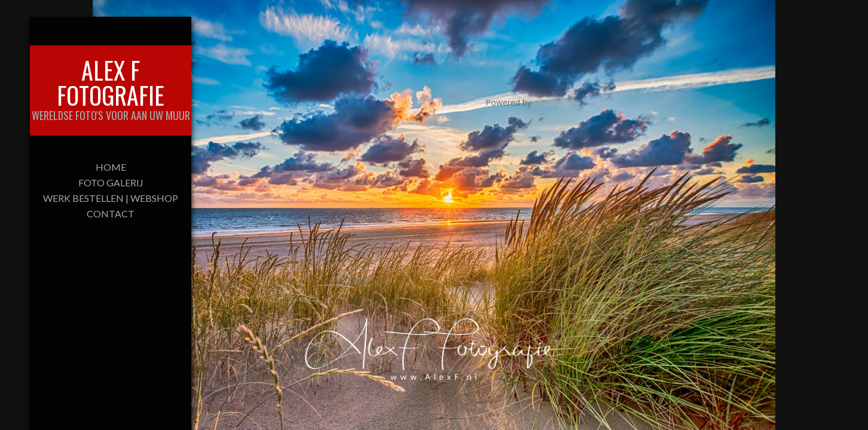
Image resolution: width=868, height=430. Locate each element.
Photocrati (554, 102)
